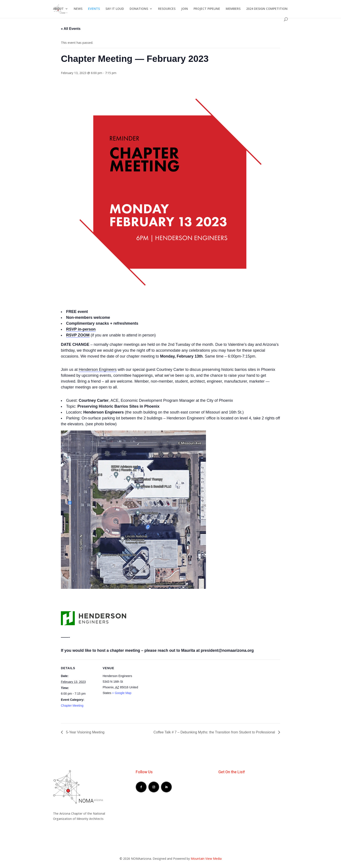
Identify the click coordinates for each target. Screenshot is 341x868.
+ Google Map (122, 693)
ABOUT (58, 9)
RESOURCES (167, 9)
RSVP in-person (81, 329)
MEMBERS (233, 9)
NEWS (78, 9)
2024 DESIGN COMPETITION (267, 9)
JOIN (185, 9)
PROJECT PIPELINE (207, 9)
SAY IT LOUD (115, 9)
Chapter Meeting (72, 706)
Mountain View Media (206, 859)
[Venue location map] (167, 690)
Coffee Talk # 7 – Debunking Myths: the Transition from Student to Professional (215, 732)
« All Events (71, 29)
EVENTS (94, 9)
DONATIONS (139, 9)
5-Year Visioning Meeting (85, 732)
